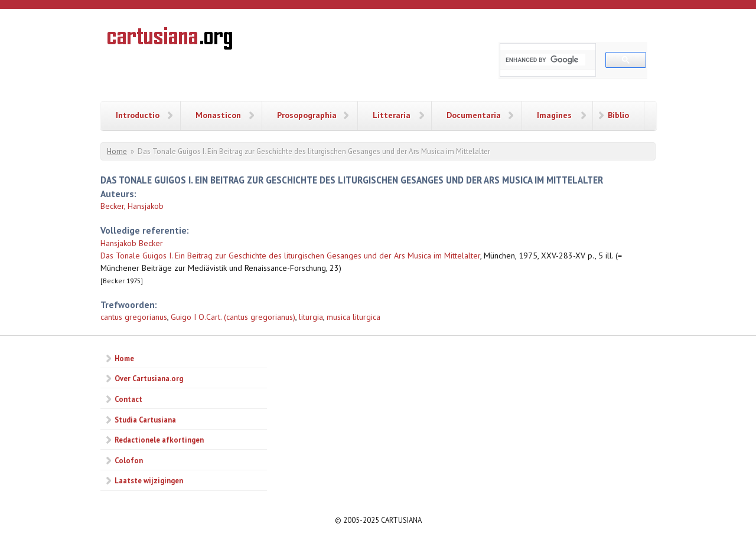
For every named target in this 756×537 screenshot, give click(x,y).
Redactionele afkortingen (159, 440)
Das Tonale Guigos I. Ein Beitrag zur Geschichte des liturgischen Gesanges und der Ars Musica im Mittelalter (290, 256)
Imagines (554, 115)
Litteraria (392, 115)
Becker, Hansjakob (132, 206)
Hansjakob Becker (132, 243)
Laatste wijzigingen (149, 480)
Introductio (138, 115)
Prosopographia (307, 115)
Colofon (129, 460)
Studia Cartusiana (145, 420)
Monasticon (218, 115)
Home (117, 151)
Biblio (618, 115)
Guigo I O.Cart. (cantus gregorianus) (233, 317)
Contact (128, 399)
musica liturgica (353, 317)
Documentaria (474, 115)
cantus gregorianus (134, 317)
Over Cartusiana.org (149, 378)
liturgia (311, 317)
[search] (545, 60)
